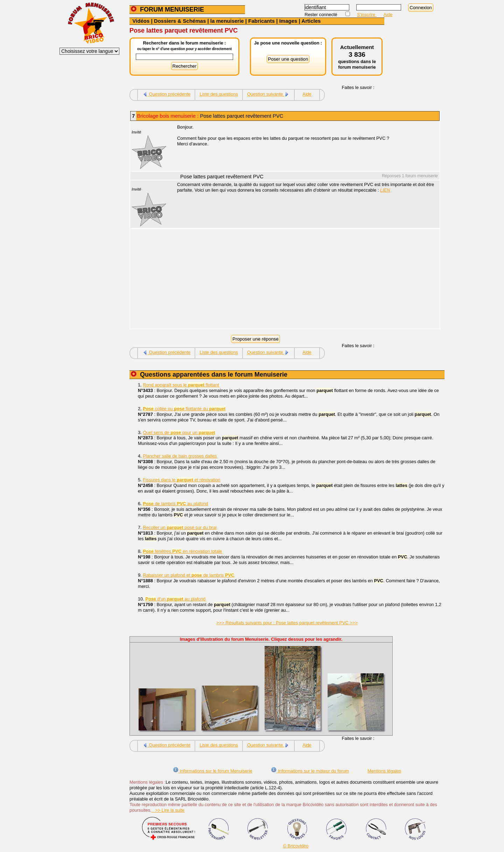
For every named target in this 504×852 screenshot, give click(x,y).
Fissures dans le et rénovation (181, 480)
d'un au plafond (175, 599)
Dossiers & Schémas (180, 21)
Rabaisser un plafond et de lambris (188, 575)
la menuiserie (227, 21)
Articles (311, 21)
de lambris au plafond (175, 504)
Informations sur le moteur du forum (310, 771)
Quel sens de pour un (179, 432)
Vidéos (141, 21)
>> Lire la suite (168, 810)
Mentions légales (384, 771)
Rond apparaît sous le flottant (181, 385)
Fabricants (261, 21)
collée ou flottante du (184, 409)
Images (288, 21)
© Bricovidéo (296, 846)
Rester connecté (321, 15)
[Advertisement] (304, 280)
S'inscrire (367, 15)
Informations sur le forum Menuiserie (213, 771)
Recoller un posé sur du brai (180, 527)
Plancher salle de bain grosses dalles (180, 456)
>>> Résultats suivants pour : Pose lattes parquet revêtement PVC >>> (287, 623)
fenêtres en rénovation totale (182, 551)
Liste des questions (219, 94)
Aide (388, 15)
